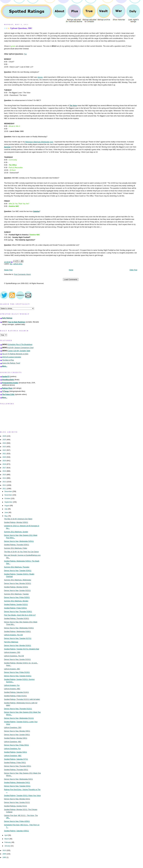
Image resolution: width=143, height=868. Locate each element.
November (8, 495)
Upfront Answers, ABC (12, 669)
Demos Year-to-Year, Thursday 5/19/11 (18, 612)
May (6, 516)
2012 (4, 485)
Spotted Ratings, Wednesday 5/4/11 (17, 783)
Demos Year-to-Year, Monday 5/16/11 (18, 645)
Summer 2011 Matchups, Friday (16, 548)
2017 (4, 468)
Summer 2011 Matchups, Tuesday (16, 594)
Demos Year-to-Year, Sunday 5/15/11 (17, 659)
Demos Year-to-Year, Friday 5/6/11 (16, 745)
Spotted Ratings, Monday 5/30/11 (16, 522)
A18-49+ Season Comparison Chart (21, 348)
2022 (4, 450)
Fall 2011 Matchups (11, 642)
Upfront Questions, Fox (12, 749)
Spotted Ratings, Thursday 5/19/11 (17, 618)
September (9, 502)
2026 (4, 436)
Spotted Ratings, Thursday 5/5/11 (16, 770)
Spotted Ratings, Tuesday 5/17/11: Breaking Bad (22, 649)
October (8, 499)
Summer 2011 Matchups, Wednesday (18, 580)
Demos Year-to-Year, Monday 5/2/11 (17, 799)
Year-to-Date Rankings (17, 322)
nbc (11, 264)
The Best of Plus (8, 360)
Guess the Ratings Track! (11, 363)
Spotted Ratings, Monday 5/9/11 (16, 738)
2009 (4, 854)
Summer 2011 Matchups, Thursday (17, 567)
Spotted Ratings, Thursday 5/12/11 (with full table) (22, 699)
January (8, 846)
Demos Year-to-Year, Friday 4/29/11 (17, 821)
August (7, 506)
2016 (4, 471)
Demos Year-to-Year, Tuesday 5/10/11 (18, 676)
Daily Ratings (7, 318)
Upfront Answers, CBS (12, 652)
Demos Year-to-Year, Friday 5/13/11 (17, 672)
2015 (4, 475)
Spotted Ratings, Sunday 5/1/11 (16, 806)
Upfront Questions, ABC (13, 742)
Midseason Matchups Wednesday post (39, 142)
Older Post (133, 270)
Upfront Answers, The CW (13, 635)
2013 (4, 482)
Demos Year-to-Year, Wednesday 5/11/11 (19, 718)
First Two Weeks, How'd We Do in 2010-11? (20, 615)
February (8, 842)
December (8, 491)
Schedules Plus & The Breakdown (20, 345)
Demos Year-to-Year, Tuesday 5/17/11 (18, 638)
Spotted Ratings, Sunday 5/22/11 (16, 604)
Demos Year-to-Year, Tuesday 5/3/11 (17, 786)
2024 (4, 443)
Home (71, 270)
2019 (4, 461)
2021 (4, 454)
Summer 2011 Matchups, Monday (16, 601)
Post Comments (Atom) (22, 274)
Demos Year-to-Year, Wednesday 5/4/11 (19, 779)
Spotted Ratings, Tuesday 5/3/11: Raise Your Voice (22, 796)
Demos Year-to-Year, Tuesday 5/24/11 (18, 571)
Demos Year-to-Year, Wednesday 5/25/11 (19, 541)
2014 (4, 478)
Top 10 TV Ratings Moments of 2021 (15, 354)
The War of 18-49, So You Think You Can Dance (21, 552)
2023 (4, 447)
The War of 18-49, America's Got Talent (18, 519)
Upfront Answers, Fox (12, 685)
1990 (4, 857)
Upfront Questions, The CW (14, 656)
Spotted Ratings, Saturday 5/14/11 (16, 692)
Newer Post (8, 270)
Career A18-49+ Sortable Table (19, 351)
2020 (4, 457)
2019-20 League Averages (12, 357)
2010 (4, 850)
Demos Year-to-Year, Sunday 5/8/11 (17, 735)
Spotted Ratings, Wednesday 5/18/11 (18, 631)
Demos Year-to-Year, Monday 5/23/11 (18, 583)
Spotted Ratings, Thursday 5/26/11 (17, 545)
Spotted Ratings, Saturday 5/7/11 (16, 759)
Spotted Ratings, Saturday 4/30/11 (16, 831)
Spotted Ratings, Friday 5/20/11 (15, 608)
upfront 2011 (18, 264)
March (7, 839)
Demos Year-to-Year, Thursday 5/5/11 (18, 766)
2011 (4, 489)
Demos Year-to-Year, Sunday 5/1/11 (17, 802)
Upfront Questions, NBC (21, 28)
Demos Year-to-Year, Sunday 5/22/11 (17, 591)
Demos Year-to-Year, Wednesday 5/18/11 (19, 628)
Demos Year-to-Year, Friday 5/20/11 (17, 597)
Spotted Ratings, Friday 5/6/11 (15, 763)
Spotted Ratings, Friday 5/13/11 (15, 696)
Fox (25, 54)
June (6, 512)
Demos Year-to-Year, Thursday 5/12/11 (18, 709)
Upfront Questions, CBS (13, 728)
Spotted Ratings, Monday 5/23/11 (16, 587)
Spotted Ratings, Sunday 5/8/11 (16, 752)
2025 (4, 440)
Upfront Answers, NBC (12, 689)
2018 (4, 464)
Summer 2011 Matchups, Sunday (16, 532)
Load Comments (71, 279)
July (6, 509)
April (6, 835)
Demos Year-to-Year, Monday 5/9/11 (17, 731)
